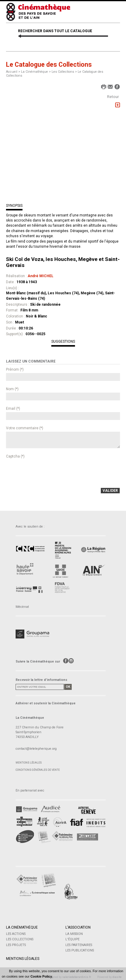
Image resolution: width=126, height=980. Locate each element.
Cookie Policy (41, 976)
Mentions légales (29, 763)
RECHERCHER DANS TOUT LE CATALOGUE (55, 31)
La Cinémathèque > (36, 72)
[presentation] (52, 472)
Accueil (12, 72)
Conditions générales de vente (38, 770)
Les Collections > (65, 72)
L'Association (78, 927)
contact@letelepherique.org (36, 749)
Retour (113, 97)
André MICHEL (40, 276)
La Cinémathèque (22, 927)
